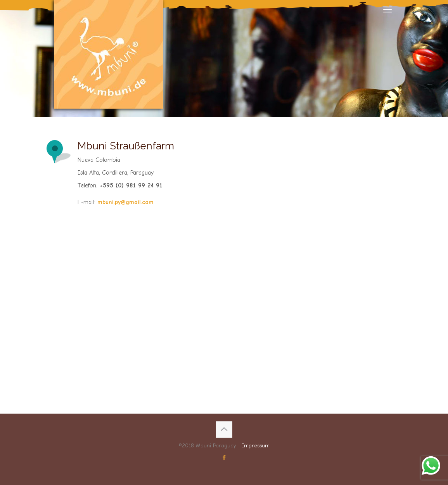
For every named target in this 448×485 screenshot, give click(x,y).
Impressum (256, 446)
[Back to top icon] (224, 430)
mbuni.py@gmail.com (125, 202)
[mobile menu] (387, 10)
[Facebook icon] (224, 457)
